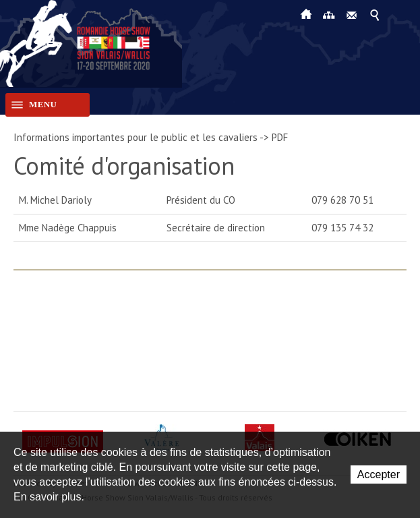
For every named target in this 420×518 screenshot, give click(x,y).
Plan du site (329, 14)
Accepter (379, 474)
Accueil (306, 14)
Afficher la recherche (375, 14)
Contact (352, 14)
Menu (31, 105)
